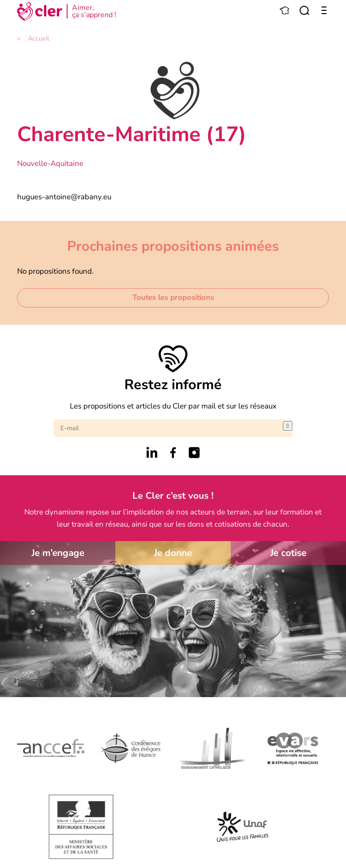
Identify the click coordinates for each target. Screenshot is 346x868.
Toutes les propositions (173, 297)
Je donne (173, 553)
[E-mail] (168, 428)
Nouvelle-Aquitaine (50, 163)
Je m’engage (58, 553)
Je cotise (288, 553)
